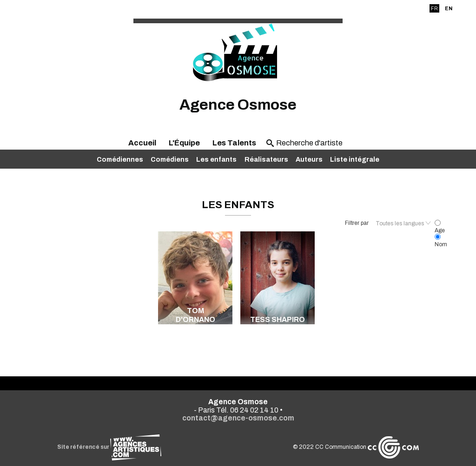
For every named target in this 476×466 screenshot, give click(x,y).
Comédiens (170, 159)
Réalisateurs (266, 159)
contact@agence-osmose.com (238, 418)
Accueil (142, 143)
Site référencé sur (109, 447)
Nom (441, 241)
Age (440, 227)
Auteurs (309, 159)
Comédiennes (120, 159)
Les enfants (216, 159)
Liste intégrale (355, 159)
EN (449, 8)
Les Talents (234, 143)
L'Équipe (184, 143)
